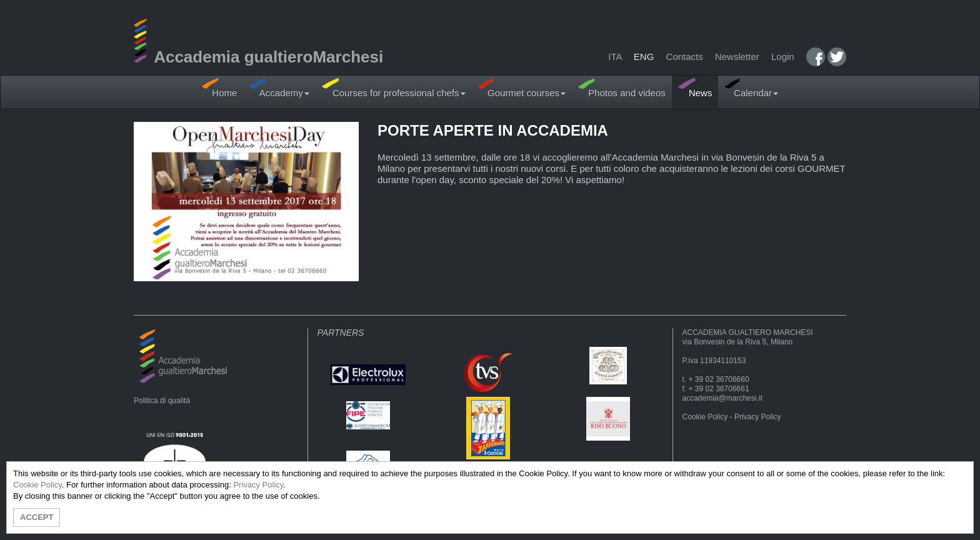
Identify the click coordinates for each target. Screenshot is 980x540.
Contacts (685, 57)
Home (219, 88)
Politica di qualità (162, 401)
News (695, 88)
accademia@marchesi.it (722, 398)
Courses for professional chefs (394, 88)
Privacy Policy (758, 417)
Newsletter (737, 57)
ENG (644, 57)
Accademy (279, 88)
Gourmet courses (522, 88)
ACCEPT (37, 517)
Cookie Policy (705, 417)
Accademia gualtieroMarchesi (258, 57)
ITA (615, 57)
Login (783, 57)
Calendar (751, 88)
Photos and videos (622, 88)
